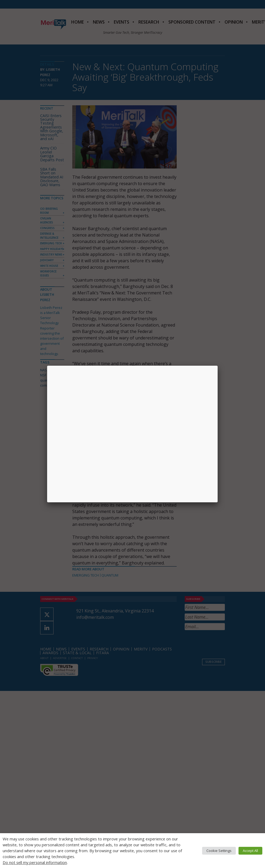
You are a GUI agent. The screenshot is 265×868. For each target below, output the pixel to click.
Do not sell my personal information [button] (35, 862)
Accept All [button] (250, 851)
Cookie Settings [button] (219, 851)
